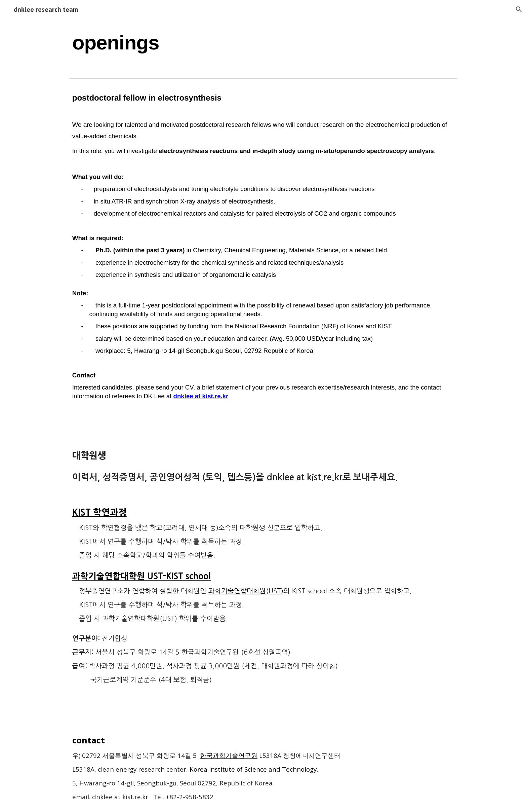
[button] (519, 9)
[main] (263, 42)
